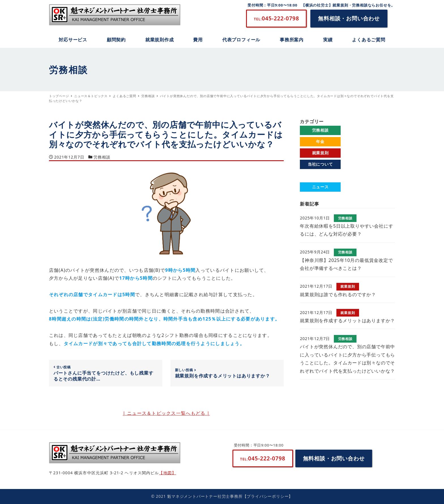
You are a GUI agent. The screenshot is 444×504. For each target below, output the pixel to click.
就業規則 (320, 153)
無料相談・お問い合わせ (349, 18)
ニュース (320, 187)
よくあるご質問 (320, 175)
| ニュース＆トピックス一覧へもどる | (166, 413)
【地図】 (167, 473)
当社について (320, 164)
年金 (320, 141)
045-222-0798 (276, 18)
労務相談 (102, 157)
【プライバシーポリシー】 (268, 496)
